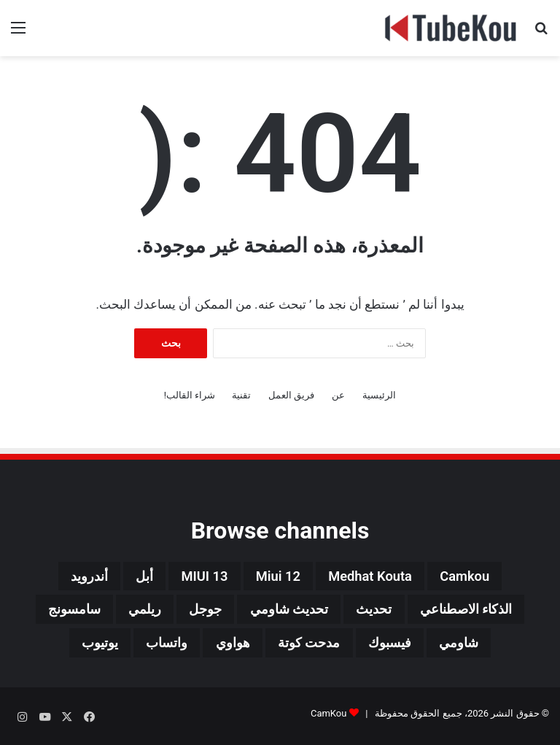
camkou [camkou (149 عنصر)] (481, 577)
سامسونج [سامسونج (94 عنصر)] (53, 612)
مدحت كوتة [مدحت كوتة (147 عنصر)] (312, 647)
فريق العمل (291, 395)
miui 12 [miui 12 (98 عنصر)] (279, 577)
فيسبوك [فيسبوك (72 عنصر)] (400, 647)
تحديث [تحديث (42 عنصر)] (382, 612)
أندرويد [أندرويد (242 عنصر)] (74, 577)
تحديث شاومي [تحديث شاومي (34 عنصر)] (288, 612)
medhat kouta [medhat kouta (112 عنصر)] (378, 577)
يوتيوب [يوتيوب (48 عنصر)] (83, 647)
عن (338, 395)
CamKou (329, 718)
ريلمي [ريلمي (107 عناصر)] (131, 612)
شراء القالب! (190, 395)
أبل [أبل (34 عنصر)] (135, 577)
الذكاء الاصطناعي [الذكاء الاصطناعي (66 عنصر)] (484, 612)
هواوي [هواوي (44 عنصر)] (229, 647)
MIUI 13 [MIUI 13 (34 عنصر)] (200, 577)
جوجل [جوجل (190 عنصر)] (197, 612)
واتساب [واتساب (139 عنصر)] (156, 647)
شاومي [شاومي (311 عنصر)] (476, 647)
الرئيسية (379, 395)
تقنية (241, 395)
